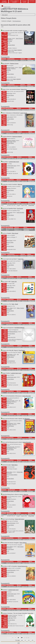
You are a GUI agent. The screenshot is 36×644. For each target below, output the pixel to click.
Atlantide (9, 70)
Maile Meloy (15, 465)
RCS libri (10, 41)
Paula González (20, 213)
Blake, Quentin (20, 308)
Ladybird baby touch (14, 162)
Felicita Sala (20, 472)
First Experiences (17, 21)
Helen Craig (10, 142)
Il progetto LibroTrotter (4, 2)
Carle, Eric (21, 259)
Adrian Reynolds (27, 396)
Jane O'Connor (19, 38)
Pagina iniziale (6, 7)
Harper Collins (10, 242)
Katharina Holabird (17, 137)
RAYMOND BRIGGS (19, 328)
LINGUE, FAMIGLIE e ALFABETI (15, 2)
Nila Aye (20, 184)
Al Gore (25, 31)
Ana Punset (20, 209)
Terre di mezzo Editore (12, 475)
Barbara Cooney (14, 64)
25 (22, 640)
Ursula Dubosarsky (23, 566)
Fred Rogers (22, 350)
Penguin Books (11, 45)
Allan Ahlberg (23, 543)
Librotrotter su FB (24, 2)
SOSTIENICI (32, 1)
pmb (19, 643)
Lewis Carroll (24, 113)
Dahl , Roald (15, 304)
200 (32, 640)
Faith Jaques (20, 547)
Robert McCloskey (20, 519)
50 (25, 640)
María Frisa (24, 89)
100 (29, 640)
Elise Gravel (15, 233)
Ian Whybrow (26, 419)
